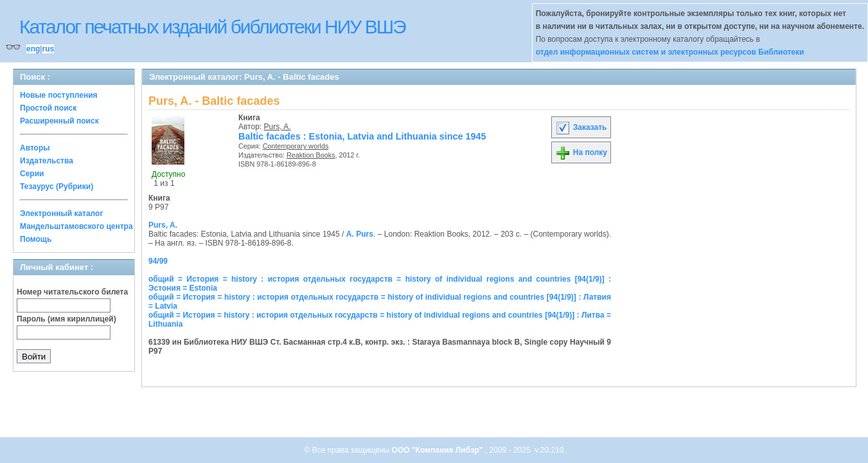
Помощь (36, 239)
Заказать (581, 127)
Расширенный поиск (59, 121)
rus (48, 49)
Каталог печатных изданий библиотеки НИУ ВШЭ (212, 27)
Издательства (47, 161)
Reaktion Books (311, 155)
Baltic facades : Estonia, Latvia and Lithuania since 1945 (362, 136)
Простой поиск (48, 108)
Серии (32, 174)
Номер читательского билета (72, 292)
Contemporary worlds (296, 146)
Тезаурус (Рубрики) (57, 186)
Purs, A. (278, 127)
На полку (581, 152)
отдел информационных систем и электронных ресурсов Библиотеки (670, 52)
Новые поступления (59, 95)
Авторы (35, 148)
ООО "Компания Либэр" (438, 450)
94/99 (158, 261)
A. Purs (360, 234)
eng (33, 49)
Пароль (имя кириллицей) (66, 319)
